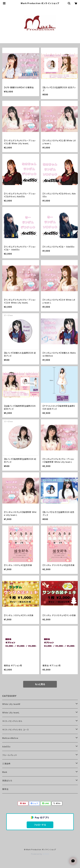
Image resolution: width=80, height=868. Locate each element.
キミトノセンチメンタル (12, 721)
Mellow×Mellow (10, 738)
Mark (5, 772)
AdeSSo (6, 747)
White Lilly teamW (11, 704)
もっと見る (40, 684)
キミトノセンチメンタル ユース (16, 730)
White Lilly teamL (11, 713)
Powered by (40, 854)
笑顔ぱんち (7, 781)
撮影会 (5, 789)
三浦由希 (6, 764)
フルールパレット (10, 755)
